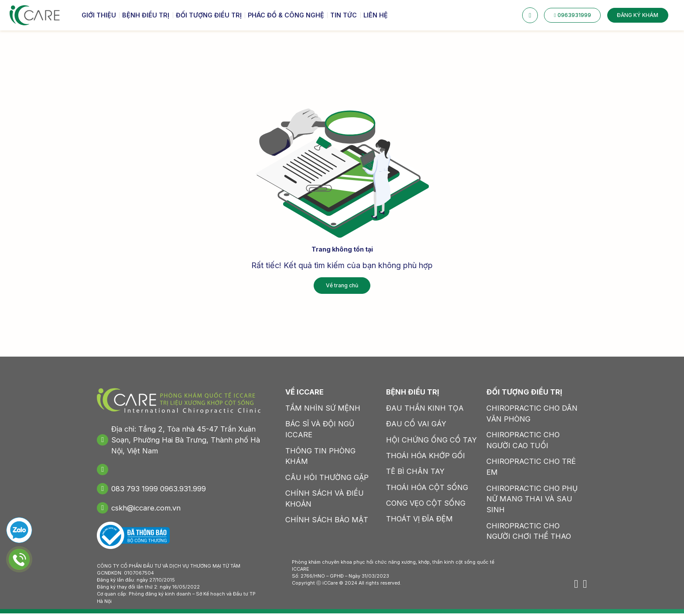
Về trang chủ (342, 284)
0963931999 (573, 17)
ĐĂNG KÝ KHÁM (638, 17)
